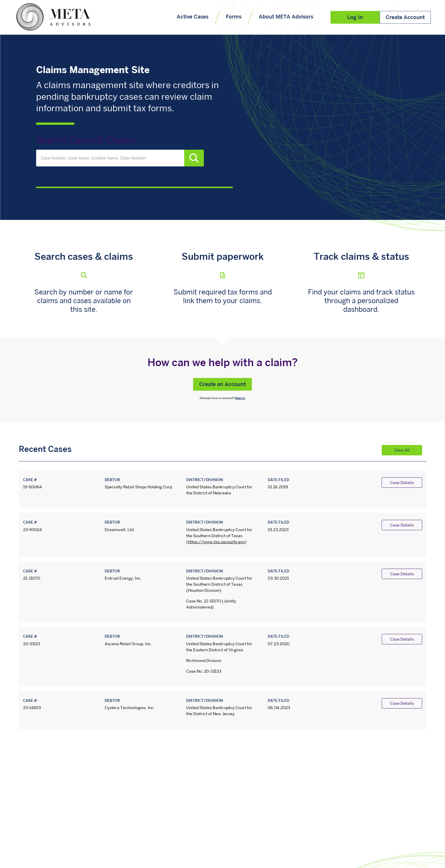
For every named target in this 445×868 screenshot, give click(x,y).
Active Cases (193, 17)
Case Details (402, 483)
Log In (355, 18)
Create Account (405, 18)
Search (194, 158)
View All (402, 451)
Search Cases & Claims (86, 141)
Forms (234, 17)
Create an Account (222, 385)
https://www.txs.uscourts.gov (216, 542)
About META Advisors (286, 17)
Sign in (240, 398)
